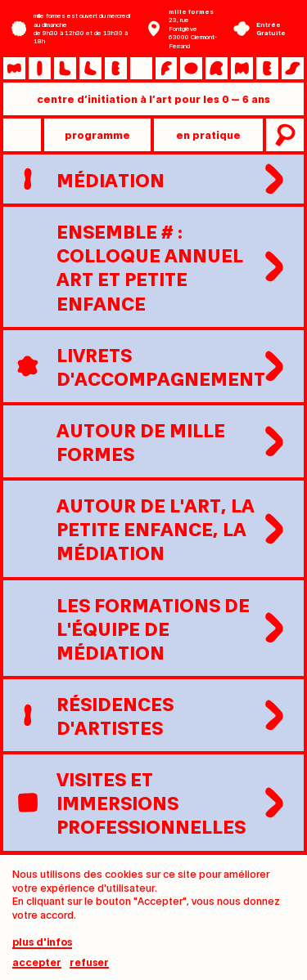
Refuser (89, 967)
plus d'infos (42, 947)
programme (97, 134)
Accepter (37, 967)
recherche (283, 135)
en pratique (208, 134)
